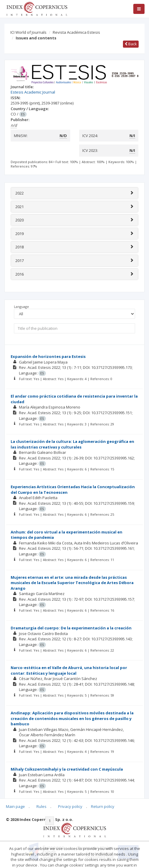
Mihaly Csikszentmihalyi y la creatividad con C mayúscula (67, 769)
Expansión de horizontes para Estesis (48, 356)
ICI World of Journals (28, 32)
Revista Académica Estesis (76, 32)
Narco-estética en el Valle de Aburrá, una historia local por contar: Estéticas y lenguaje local (69, 670)
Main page (15, 806)
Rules (41, 806)
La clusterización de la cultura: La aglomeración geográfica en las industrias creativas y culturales (72, 444)
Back (131, 44)
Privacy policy (70, 806)
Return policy (103, 806)
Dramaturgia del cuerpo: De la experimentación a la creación (71, 628)
